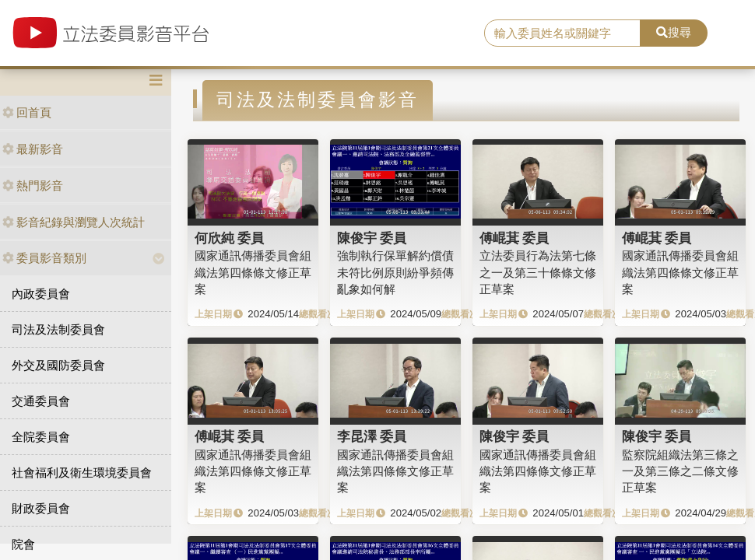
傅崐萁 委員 (514, 238)
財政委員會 (41, 508)
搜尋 (674, 32)
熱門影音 (33, 185)
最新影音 (33, 149)
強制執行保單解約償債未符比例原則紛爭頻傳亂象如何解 (395, 272)
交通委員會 (41, 401)
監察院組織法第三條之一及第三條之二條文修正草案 (680, 471)
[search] (562, 33)
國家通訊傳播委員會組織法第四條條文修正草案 (253, 272)
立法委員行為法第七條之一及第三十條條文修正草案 (538, 272)
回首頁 (27, 112)
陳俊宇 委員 (372, 238)
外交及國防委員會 (58, 365)
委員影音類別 (44, 258)
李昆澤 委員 (372, 436)
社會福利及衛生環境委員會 (82, 472)
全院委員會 (41, 437)
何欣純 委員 (230, 238)
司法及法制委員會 (58, 329)
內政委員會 (41, 294)
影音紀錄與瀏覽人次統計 (74, 222)
